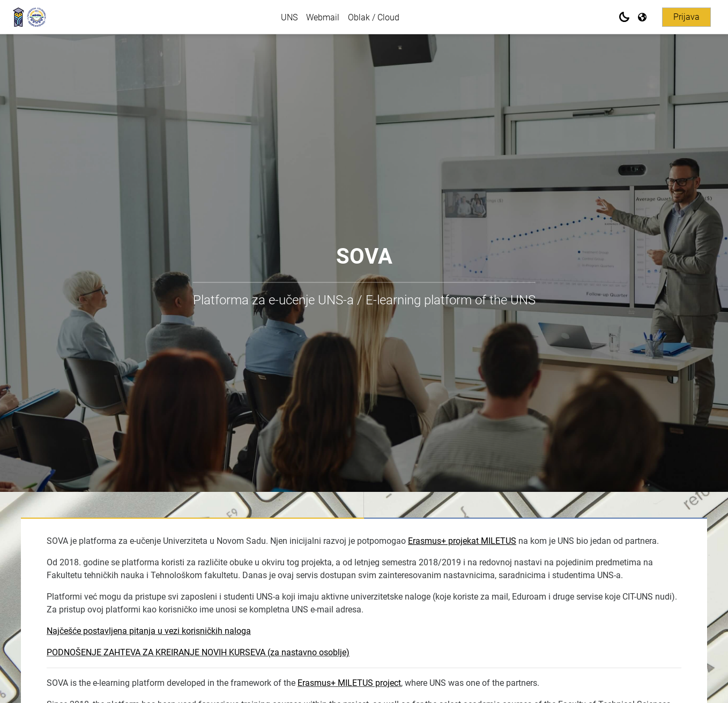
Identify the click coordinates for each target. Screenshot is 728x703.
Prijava (686, 17)
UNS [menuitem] (289, 17)
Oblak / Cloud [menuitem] (374, 17)
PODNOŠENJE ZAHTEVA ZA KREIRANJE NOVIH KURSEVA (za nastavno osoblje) (198, 652)
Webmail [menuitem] (323, 17)
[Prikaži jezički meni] (643, 17)
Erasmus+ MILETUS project (349, 683)
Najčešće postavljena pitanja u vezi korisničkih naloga (149, 631)
